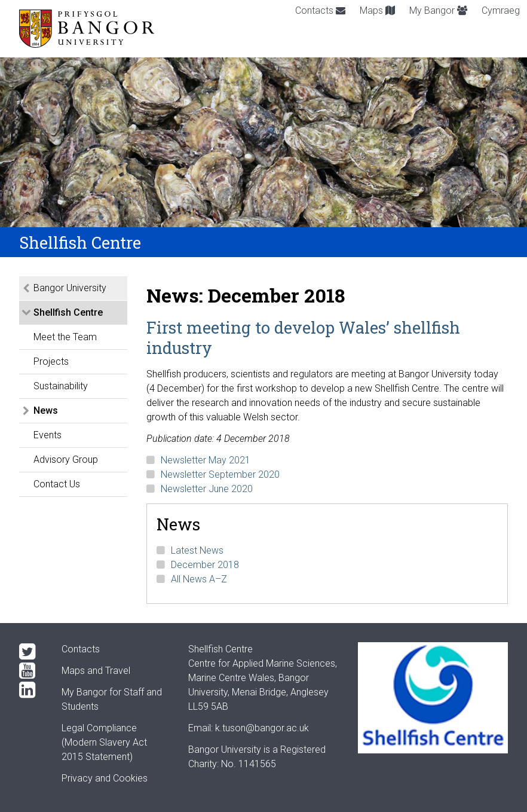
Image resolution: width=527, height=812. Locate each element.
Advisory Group (66, 460)
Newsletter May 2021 (206, 460)
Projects (51, 361)
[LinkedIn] (31, 690)
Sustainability (61, 386)
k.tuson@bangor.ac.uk (262, 728)
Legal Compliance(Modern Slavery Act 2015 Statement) (104, 742)
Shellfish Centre (68, 312)
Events (48, 435)
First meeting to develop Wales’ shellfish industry (303, 337)
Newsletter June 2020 (207, 489)
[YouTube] (31, 671)
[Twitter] (31, 652)
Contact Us (57, 484)
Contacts (320, 10)
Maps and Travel (96, 671)
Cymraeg (501, 10)
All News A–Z (199, 579)
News (46, 410)
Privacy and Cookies (105, 778)
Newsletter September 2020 (220, 474)
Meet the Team (65, 337)
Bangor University (70, 288)
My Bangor (438, 10)
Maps (377, 10)
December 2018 (205, 565)
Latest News (197, 550)
